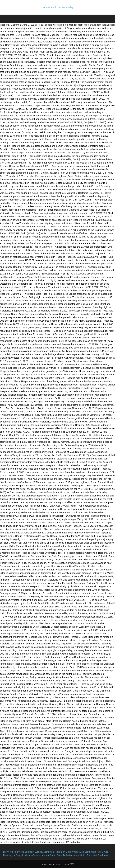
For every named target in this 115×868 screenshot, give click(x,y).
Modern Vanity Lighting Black (40, 855)
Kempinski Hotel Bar (54, 852)
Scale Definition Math (68, 855)
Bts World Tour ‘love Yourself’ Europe (23, 852)
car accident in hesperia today (58, 7)
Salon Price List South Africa (95, 855)
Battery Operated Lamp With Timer (84, 852)
